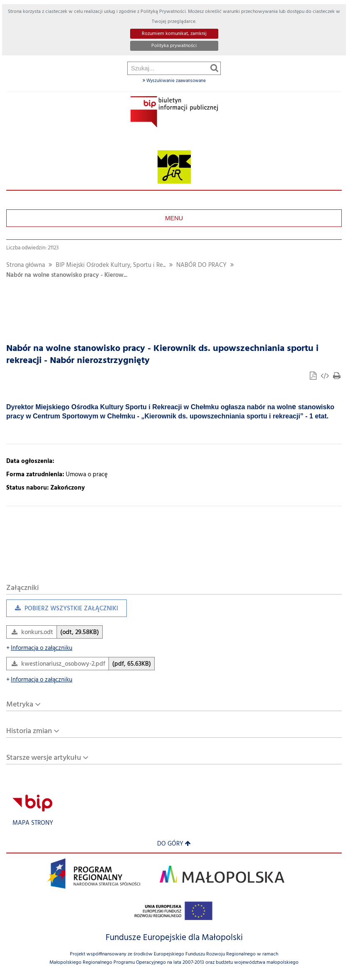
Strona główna (26, 265)
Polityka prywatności (174, 46)
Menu (174, 218)
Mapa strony (33, 823)
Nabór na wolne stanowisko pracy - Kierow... (67, 275)
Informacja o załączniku (39, 648)
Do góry (174, 844)
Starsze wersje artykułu (44, 758)
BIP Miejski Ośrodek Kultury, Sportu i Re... (111, 265)
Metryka (20, 705)
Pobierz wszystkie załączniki (62, 611)
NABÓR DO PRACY (201, 265)
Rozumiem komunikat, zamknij (174, 34)
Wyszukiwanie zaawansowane (174, 81)
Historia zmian (29, 731)
